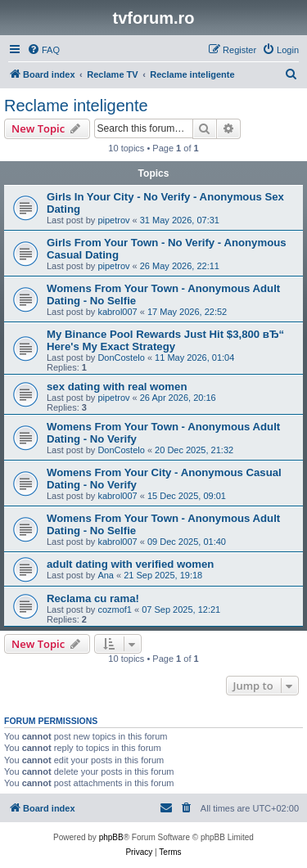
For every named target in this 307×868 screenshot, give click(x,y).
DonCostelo (121, 358)
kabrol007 (117, 312)
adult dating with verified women (130, 564)
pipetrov (113, 220)
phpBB (111, 837)
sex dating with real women (117, 387)
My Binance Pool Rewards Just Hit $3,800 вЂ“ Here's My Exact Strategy (165, 340)
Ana (106, 575)
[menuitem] (43, 50)
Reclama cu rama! (93, 598)
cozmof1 (115, 609)
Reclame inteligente (76, 106)
